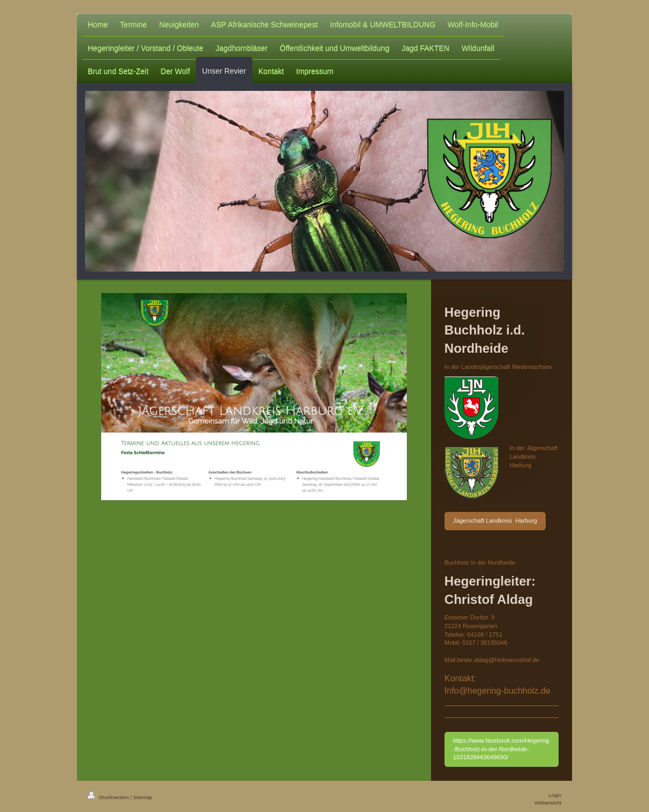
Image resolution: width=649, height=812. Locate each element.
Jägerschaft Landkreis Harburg (495, 521)
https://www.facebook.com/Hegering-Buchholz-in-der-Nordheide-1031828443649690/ (501, 749)
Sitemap (142, 797)
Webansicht (548, 803)
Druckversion (109, 797)
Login (555, 795)
